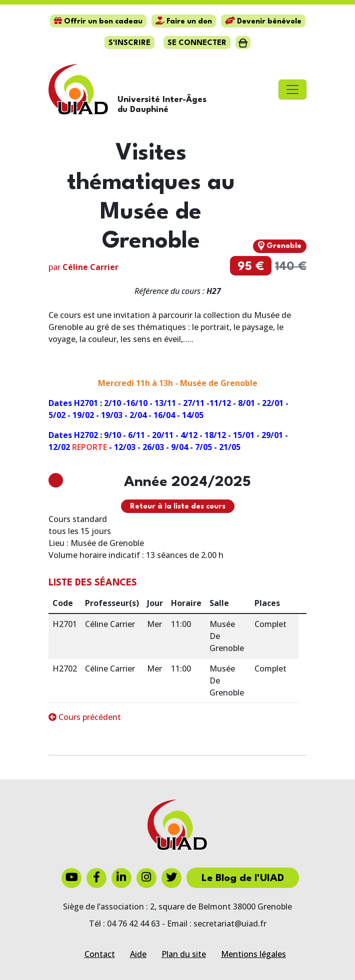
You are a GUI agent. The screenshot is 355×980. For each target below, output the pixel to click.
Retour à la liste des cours (178, 507)
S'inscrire (129, 43)
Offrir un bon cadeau (98, 22)
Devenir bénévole (263, 22)
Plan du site (184, 954)
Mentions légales (253, 954)
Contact (100, 954)
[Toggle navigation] (292, 89)
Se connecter (197, 43)
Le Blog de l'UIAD (243, 878)
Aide (138, 954)
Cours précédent (85, 717)
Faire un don (184, 22)
